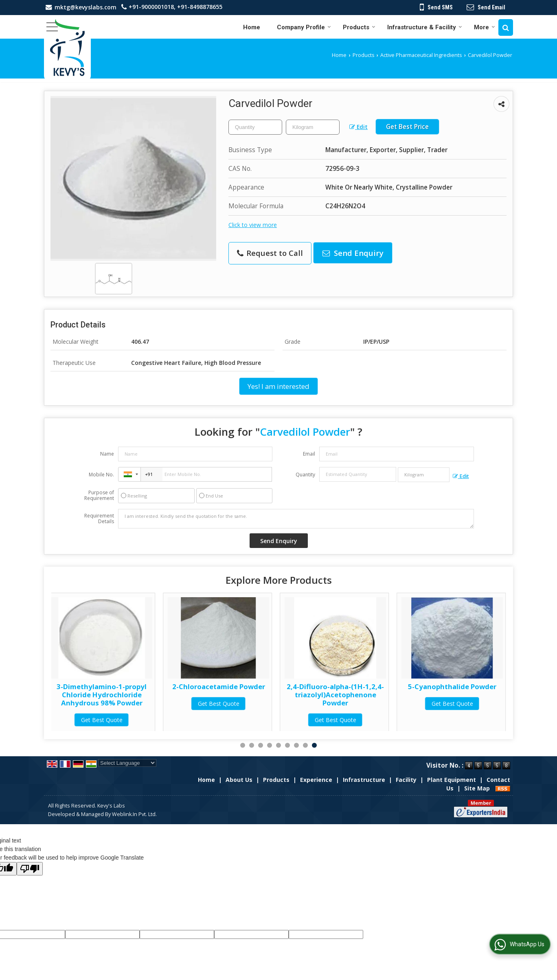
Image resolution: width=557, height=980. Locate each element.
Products (359, 27)
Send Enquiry (353, 253)
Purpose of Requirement (99, 495)
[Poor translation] (30, 869)
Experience (316, 780)
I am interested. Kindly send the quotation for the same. (296, 519)
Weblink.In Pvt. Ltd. (134, 814)
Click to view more (253, 225)
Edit (359, 127)
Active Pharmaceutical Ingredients (421, 55)
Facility (406, 780)
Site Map (477, 788)
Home (252, 27)
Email (309, 454)
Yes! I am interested (278, 386)
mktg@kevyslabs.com (86, 7)
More (485, 27)
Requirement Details (99, 519)
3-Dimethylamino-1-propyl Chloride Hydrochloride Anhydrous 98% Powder (217, 695)
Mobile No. (101, 475)
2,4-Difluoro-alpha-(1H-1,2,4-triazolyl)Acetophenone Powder (451, 695)
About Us (239, 780)
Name (107, 454)
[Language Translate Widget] (127, 763)
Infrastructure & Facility (425, 27)
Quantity (305, 475)
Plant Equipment (452, 780)
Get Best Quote (100, 720)
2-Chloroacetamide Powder (334, 686)
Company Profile (304, 27)
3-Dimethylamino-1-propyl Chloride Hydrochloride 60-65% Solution (100, 695)
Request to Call (270, 253)
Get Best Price (407, 127)
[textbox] (313, 127)
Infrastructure (364, 780)
